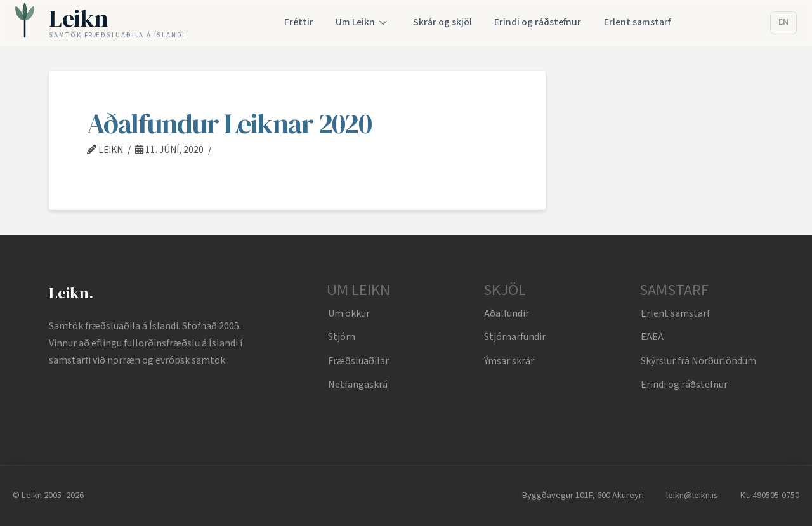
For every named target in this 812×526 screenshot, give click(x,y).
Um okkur (349, 313)
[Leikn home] (100, 23)
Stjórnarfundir (515, 337)
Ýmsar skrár (509, 361)
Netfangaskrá (358, 385)
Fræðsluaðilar (358, 361)
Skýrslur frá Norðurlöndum (698, 361)
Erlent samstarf (675, 313)
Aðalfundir (507, 313)
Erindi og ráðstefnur (684, 385)
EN (783, 22)
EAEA (652, 337)
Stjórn (342, 337)
